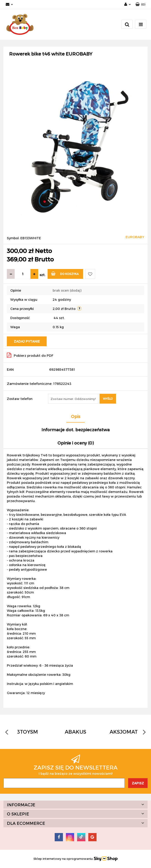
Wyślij (108, 399)
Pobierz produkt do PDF (30, 355)
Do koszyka (65, 273)
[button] (140, 4)
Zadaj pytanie (27, 341)
